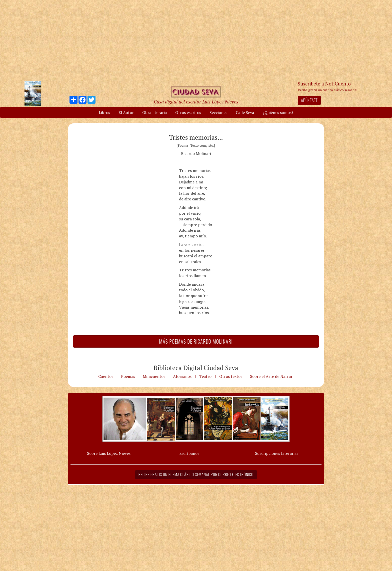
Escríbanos (189, 453)
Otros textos (231, 376)
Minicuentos (154, 376)
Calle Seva (245, 112)
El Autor (126, 112)
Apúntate (309, 100)
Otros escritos (188, 112)
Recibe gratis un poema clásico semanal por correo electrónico (196, 475)
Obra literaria (154, 112)
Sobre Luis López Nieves (109, 453)
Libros (104, 112)
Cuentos (106, 376)
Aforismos (182, 376)
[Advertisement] (196, 40)
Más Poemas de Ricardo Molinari (196, 341)
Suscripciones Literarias (277, 453)
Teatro (205, 376)
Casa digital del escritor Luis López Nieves (196, 102)
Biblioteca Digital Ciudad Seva (196, 368)
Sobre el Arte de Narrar (271, 376)
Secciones (218, 112)
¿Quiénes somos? (278, 112)
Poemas (128, 376)
